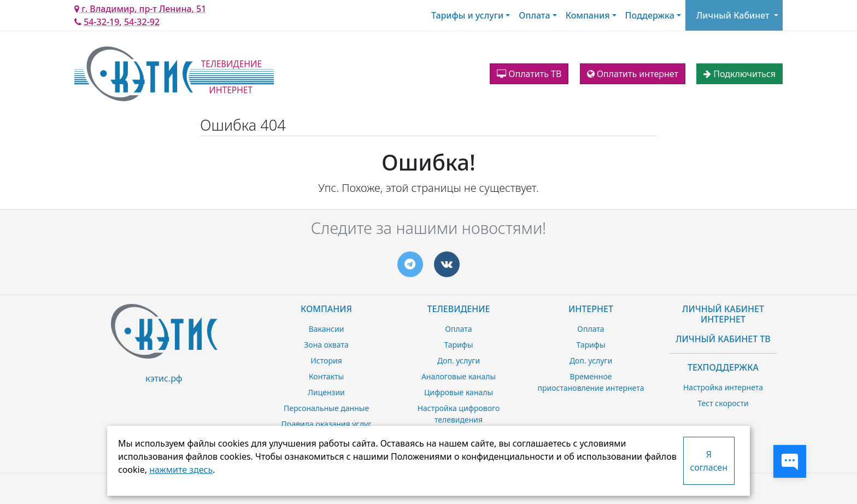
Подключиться (739, 74)
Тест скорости (723, 403)
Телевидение (459, 309)
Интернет (591, 309)
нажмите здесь (181, 470)
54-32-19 (101, 22)
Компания (588, 15)
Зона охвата (326, 345)
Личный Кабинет (733, 15)
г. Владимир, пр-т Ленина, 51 (140, 9)
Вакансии (327, 329)
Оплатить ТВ (529, 74)
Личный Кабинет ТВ (723, 339)
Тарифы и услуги (467, 15)
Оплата (534, 15)
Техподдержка (723, 367)
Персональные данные (326, 408)
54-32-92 (142, 22)
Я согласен (709, 461)
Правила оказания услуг (327, 424)
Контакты (326, 376)
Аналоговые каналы (459, 376)
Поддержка (650, 15)
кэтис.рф (164, 378)
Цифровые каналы (459, 392)
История (326, 361)
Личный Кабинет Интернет (723, 314)
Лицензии (326, 392)
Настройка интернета (723, 387)
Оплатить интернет (633, 74)
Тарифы (458, 345)
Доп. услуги (459, 361)
